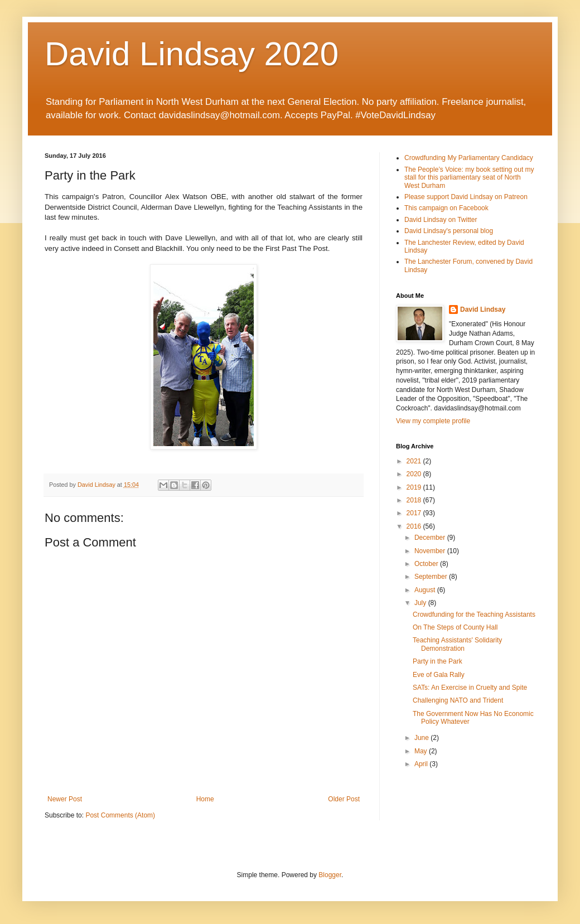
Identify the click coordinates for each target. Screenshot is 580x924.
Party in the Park (438, 661)
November (431, 551)
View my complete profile (433, 421)
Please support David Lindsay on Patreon (466, 197)
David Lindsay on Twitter (441, 220)
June (422, 738)
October (427, 564)
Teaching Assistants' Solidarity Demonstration (457, 644)
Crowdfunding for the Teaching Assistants (474, 615)
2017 (415, 513)
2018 (415, 500)
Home (205, 799)
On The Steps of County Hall (455, 627)
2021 (415, 461)
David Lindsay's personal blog (449, 231)
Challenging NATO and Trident (458, 700)
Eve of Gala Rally (439, 675)
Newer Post (65, 799)
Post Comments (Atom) (120, 815)
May (422, 751)
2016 (415, 526)
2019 (415, 487)
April (422, 764)
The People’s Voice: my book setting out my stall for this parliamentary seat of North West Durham (469, 178)
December (431, 538)
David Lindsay (483, 309)
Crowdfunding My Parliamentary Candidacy (469, 158)
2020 (415, 474)
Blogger (330, 875)
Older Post (344, 799)
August (426, 590)
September (432, 577)
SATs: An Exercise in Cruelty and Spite (470, 688)
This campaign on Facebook (446, 208)
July (421, 603)
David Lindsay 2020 (192, 54)
